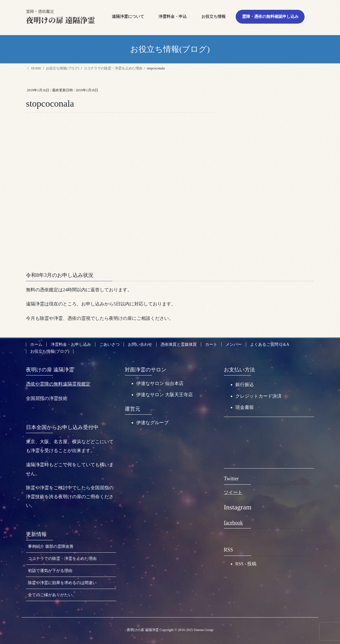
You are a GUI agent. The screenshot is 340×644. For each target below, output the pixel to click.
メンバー (234, 344)
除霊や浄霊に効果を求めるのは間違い (62, 583)
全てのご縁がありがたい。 (52, 595)
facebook (233, 523)
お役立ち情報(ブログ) (50, 351)
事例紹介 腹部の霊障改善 (51, 546)
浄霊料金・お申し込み (71, 344)
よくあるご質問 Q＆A (270, 344)
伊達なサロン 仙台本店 (160, 383)
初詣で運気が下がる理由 (50, 571)
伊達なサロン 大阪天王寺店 (165, 395)
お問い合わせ (140, 344)
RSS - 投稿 (246, 564)
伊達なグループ (152, 423)
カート (211, 344)
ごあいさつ (109, 344)
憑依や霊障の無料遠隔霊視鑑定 (58, 384)
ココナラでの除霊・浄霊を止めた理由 (62, 559)
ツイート (233, 492)
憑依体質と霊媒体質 (179, 344)
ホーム (36, 344)
